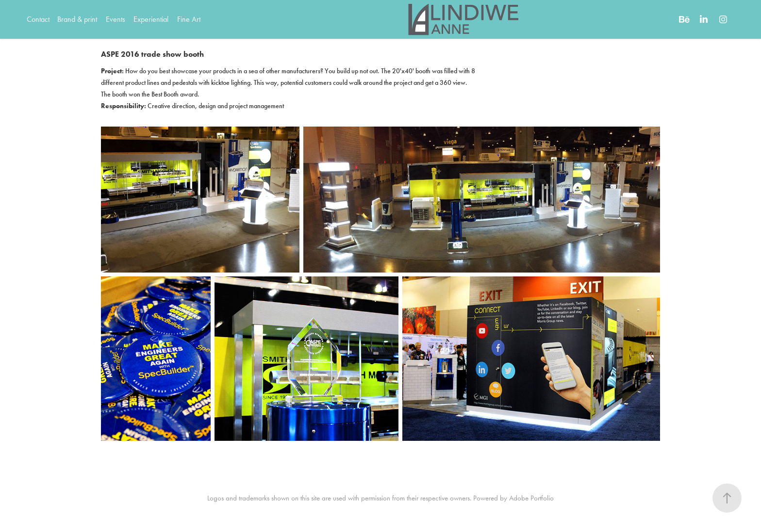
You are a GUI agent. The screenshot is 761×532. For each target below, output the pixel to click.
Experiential (151, 19)
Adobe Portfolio (531, 498)
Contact (38, 19)
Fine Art (189, 19)
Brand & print (77, 19)
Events (116, 19)
